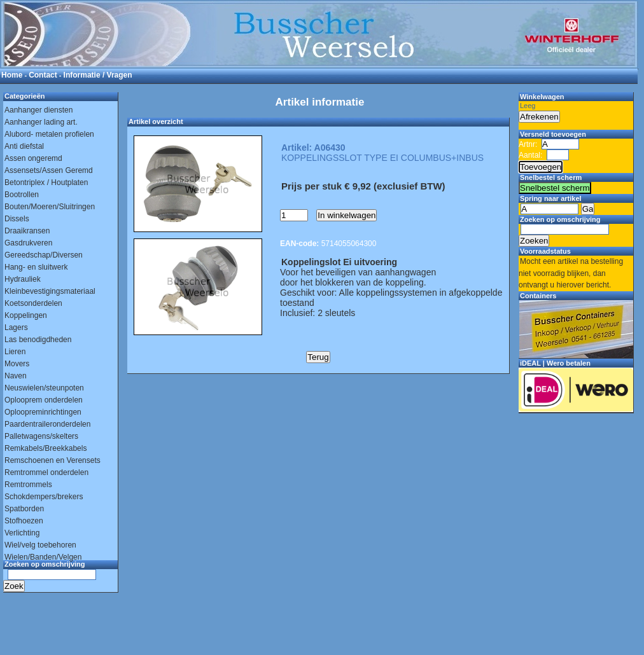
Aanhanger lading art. (41, 122)
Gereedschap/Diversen (44, 255)
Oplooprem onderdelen (44, 400)
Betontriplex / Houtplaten (46, 183)
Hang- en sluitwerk (36, 267)
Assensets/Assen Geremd (49, 170)
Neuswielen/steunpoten (44, 388)
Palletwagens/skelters (41, 436)
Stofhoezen (24, 521)
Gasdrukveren (28, 243)
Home (12, 75)
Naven (16, 376)
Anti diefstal (24, 146)
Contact (43, 75)
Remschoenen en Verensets (52, 460)
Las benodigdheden (38, 340)
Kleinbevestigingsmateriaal (50, 291)
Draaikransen (27, 231)
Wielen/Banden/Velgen (43, 557)
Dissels (17, 219)
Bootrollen (22, 195)
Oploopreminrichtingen (43, 412)
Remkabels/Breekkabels (45, 448)
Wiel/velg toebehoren (40, 545)
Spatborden (24, 509)
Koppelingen (26, 315)
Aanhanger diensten (38, 110)
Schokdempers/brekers (44, 497)
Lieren (15, 352)
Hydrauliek (23, 279)
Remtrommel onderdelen (46, 472)
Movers (17, 364)
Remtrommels (28, 485)
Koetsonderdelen (33, 303)
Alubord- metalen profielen (49, 134)
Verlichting (22, 533)
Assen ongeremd (33, 158)
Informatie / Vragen (98, 75)
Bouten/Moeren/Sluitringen (50, 207)
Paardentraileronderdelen (47, 424)
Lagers (16, 327)
